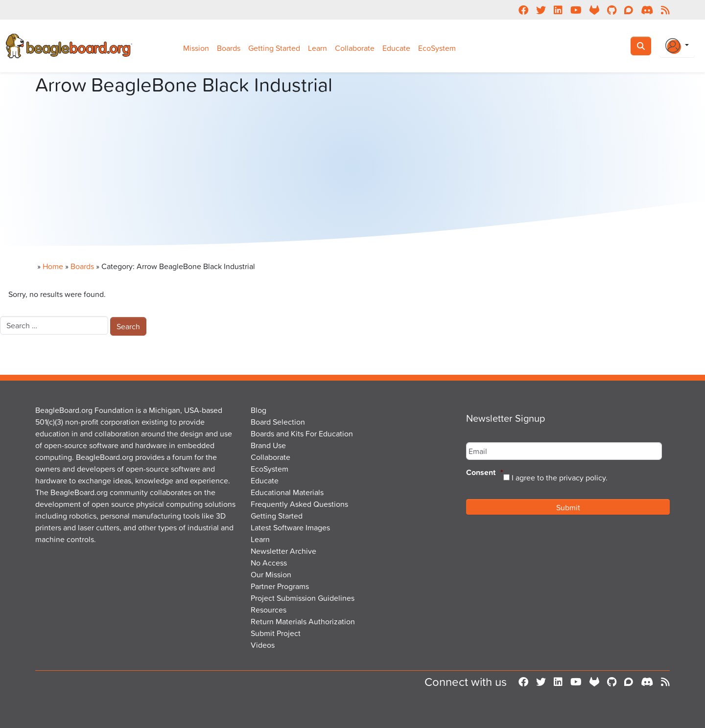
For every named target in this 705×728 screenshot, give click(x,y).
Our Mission (271, 574)
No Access (269, 563)
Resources (269, 610)
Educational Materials (287, 492)
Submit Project (276, 633)
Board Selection (278, 422)
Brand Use (268, 445)
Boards (229, 48)
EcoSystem (437, 48)
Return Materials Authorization (303, 621)
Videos (263, 645)
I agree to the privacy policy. (560, 478)
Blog (258, 410)
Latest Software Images (290, 527)
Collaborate (355, 48)
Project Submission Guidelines (303, 598)
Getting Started (274, 48)
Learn (317, 48)
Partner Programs (280, 586)
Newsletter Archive (283, 551)
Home (53, 266)
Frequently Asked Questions (299, 504)
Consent (485, 473)
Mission (196, 48)
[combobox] (54, 325)
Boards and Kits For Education (302, 433)
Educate (396, 48)
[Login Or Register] (677, 46)
